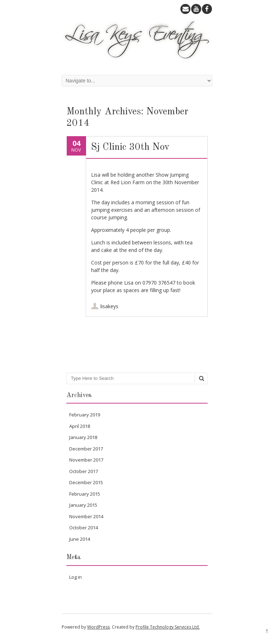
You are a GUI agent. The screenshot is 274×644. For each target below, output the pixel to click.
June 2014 (80, 539)
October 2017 (84, 471)
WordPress (98, 627)
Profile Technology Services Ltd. (168, 627)
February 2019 (85, 415)
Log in (75, 577)
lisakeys (109, 306)
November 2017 (86, 460)
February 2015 (85, 494)
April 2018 (80, 426)
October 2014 (84, 528)
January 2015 (83, 505)
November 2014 (86, 516)
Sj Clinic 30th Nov (130, 147)
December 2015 (86, 482)
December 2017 (86, 449)
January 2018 (83, 437)
